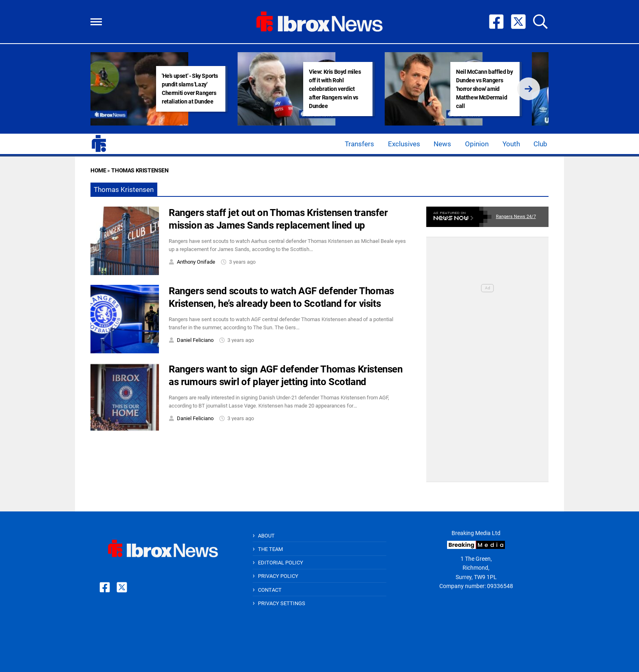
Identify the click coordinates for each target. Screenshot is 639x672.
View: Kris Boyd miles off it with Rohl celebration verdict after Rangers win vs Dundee (335, 89)
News (442, 144)
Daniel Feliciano (195, 340)
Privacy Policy (278, 576)
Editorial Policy (281, 563)
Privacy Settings (282, 603)
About (266, 536)
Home (98, 171)
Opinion (477, 144)
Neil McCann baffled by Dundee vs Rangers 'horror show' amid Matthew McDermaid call (484, 89)
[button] (96, 22)
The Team (270, 549)
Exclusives (404, 144)
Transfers (359, 144)
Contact (270, 590)
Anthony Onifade (196, 262)
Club (540, 144)
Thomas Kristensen (140, 171)
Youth (511, 144)
